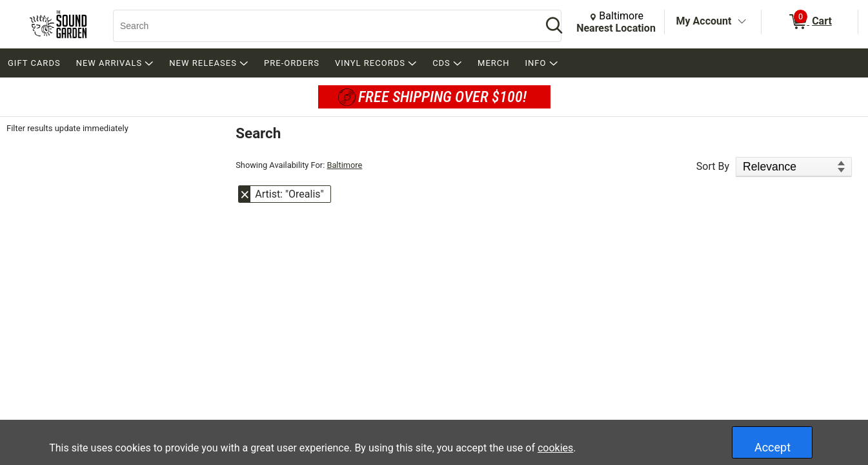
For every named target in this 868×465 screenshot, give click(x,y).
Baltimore (344, 165)
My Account (704, 21)
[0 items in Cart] (810, 22)
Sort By (713, 166)
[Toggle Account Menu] (742, 22)
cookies (555, 448)
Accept (772, 447)
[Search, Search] (321, 26)
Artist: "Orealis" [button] (289, 194)
